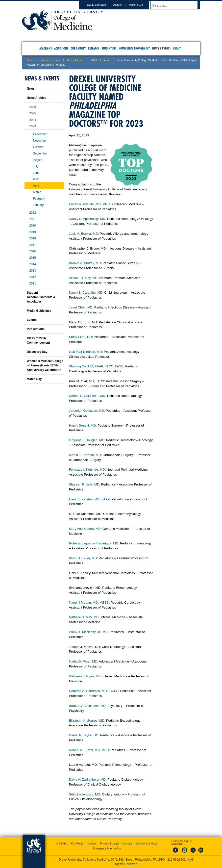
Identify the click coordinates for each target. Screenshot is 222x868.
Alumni (122, 5)
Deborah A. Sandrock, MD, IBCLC (94, 691)
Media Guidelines (39, 311)
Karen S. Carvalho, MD (86, 293)
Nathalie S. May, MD (84, 617)
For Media (77, 843)
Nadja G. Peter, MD (83, 661)
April (107, 60)
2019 (33, 232)
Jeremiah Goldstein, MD (86, 411)
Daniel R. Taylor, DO (84, 735)
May (36, 179)
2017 (33, 245)
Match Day (34, 379)
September (40, 153)
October (38, 147)
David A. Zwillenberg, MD (87, 779)
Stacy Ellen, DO (81, 337)
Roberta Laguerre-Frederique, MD (94, 543)
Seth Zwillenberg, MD (85, 794)
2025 (33, 113)
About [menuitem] (177, 48)
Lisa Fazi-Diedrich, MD (86, 352)
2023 (94, 60)
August (38, 160)
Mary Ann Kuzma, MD (85, 529)
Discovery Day (37, 352)
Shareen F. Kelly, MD (84, 484)
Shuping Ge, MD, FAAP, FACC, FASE (96, 366)
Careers (92, 843)
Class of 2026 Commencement (38, 340)
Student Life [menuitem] (109, 48)
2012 (33, 277)
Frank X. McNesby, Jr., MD (88, 632)
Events (32, 320)
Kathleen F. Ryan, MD (85, 676)
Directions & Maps (146, 843)
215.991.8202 (176, 860)
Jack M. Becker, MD (84, 234)
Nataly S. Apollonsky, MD (87, 219)
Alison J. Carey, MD (83, 278)
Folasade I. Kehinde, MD (87, 470)
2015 (33, 258)
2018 (33, 238)
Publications (36, 329)
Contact (127, 843)
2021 (33, 219)
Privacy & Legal (109, 843)
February (39, 199)
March (37, 192)
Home (31, 60)
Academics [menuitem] (46, 48)
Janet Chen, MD (81, 307)
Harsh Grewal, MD (82, 425)
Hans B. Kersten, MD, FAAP (89, 499)
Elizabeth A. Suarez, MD (87, 721)
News (31, 89)
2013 (33, 271)
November (40, 141)
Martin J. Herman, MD (85, 455)
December (40, 134)
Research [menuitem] (94, 48)
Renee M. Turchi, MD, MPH (89, 750)
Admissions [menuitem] (61, 48)
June (36, 173)
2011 (33, 283)
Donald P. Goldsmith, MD (87, 396)
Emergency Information (107, 848)
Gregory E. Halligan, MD (87, 440)
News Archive (75, 60)
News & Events (51, 60)
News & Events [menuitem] (161, 48)
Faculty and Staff (100, 5)
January (38, 205)
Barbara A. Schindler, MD (87, 706)
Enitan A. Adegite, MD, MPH (89, 204)
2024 (33, 120)
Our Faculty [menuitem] (78, 48)
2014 (33, 264)
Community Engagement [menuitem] (134, 48)
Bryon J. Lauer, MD (83, 558)
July (36, 166)
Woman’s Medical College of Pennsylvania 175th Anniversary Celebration (45, 365)
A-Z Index (62, 843)
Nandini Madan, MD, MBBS (89, 602)
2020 (33, 226)
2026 (33, 107)
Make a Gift (141, 5)
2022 (33, 213)
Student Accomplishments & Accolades (41, 297)
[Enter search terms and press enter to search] (178, 5)
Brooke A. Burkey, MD (85, 263)
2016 (33, 251)
